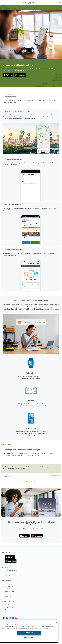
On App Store (10, 557)
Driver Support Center (11, 573)
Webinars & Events (10, 610)
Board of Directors (10, 591)
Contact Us (8, 596)
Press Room (8, 605)
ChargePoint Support (11, 571)
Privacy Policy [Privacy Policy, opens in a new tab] (45, 628)
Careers (7, 594)
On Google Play (11, 561)
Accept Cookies (29, 633)
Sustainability (9, 587)
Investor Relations (10, 607)
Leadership (8, 589)
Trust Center (8, 575)
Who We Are (8, 584)
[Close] (56, 622)
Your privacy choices (29, 637)
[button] (27, 482)
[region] (29, 631)
